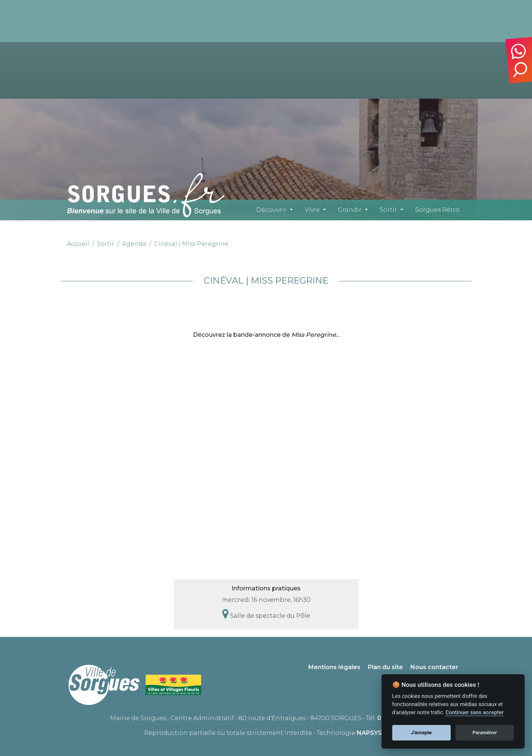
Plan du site (385, 667)
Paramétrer (485, 733)
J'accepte (421, 733)
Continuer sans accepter (475, 713)
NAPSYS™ (372, 733)
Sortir (388, 210)
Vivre (312, 210)
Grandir (350, 210)
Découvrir (271, 210)
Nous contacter (434, 667)
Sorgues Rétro (437, 210)
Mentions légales (334, 667)
